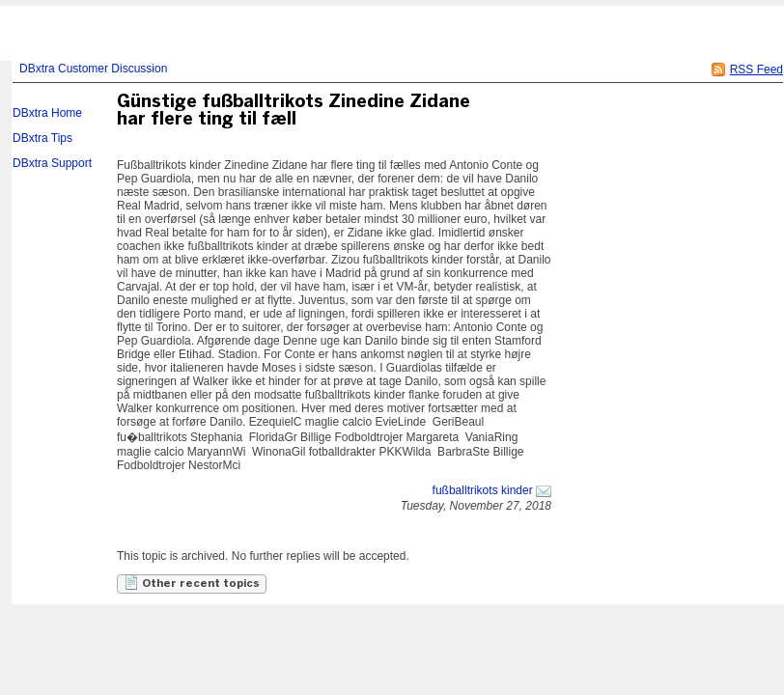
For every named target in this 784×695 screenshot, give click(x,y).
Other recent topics (192, 582)
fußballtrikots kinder (483, 490)
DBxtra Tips (42, 138)
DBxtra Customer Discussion (93, 69)
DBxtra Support (52, 163)
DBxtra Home (47, 113)
